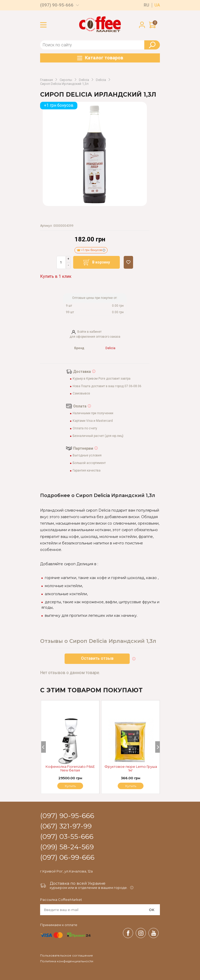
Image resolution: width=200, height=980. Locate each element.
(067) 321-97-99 (66, 826)
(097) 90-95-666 (57, 5)
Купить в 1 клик (56, 276)
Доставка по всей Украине (78, 883)
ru (146, 5)
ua (157, 5)
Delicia (84, 80)
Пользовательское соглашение (67, 956)
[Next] (158, 747)
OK (152, 910)
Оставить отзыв (97, 658)
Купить (131, 786)
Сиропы (66, 80)
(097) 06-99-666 (67, 858)
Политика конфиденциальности (67, 961)
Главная (46, 80)
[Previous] (43, 747)
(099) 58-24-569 (67, 847)
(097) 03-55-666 (67, 837)
